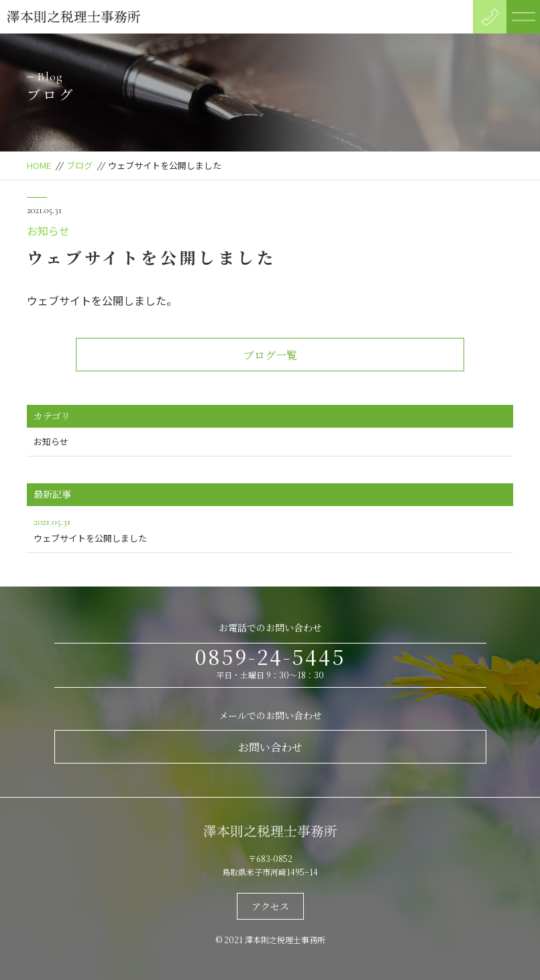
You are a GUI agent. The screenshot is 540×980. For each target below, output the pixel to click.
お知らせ (48, 231)
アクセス (270, 906)
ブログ (79, 165)
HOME (39, 165)
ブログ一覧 (270, 355)
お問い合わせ (270, 747)
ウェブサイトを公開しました (270, 529)
